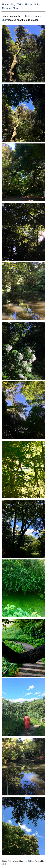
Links (37, 4)
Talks (20, 4)
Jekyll (4, 864)
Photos (28, 4)
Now (15, 8)
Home (5, 4)
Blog (13, 4)
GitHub (31, 861)
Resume (7, 8)
